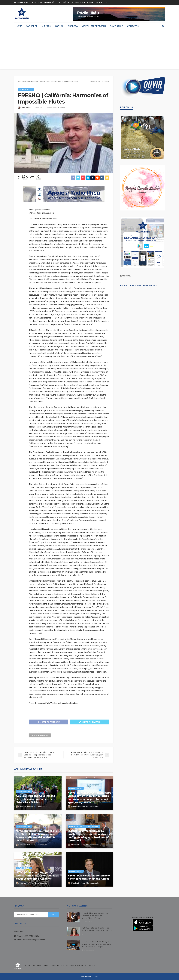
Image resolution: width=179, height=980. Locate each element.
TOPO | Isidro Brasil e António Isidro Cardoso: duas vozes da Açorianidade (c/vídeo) (96, 916)
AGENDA (59, 26)
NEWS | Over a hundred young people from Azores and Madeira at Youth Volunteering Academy (37, 876)
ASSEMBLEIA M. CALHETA (83, 2)
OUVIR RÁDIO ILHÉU (47, 2)
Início (27, 966)
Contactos (90, 966)
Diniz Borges (26, 108)
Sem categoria (92, 827)
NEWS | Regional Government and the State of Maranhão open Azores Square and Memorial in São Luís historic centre (37, 836)
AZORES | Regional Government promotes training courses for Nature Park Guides (35, 799)
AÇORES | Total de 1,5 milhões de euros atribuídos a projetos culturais (97, 929)
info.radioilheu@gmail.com (34, 940)
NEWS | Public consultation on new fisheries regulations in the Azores (89, 877)
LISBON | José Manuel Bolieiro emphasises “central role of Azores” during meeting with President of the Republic (89, 836)
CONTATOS (133, 26)
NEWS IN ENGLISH (26, 89)
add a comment (40, 736)
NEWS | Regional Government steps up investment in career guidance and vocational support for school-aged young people (89, 798)
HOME (19, 26)
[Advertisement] (89, 50)
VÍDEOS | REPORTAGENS (94, 26)
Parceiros (37, 966)
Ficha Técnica (58, 966)
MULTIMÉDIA (64, 2)
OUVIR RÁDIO (116, 26)
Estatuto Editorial (74, 966)
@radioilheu (126, 276)
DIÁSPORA (73, 26)
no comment (52, 108)
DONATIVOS (102, 2)
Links (46, 966)
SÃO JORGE (32, 26)
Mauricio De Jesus (26, 807)
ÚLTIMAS (46, 26)
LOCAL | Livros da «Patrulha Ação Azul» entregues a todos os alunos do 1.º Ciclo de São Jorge (96, 944)
